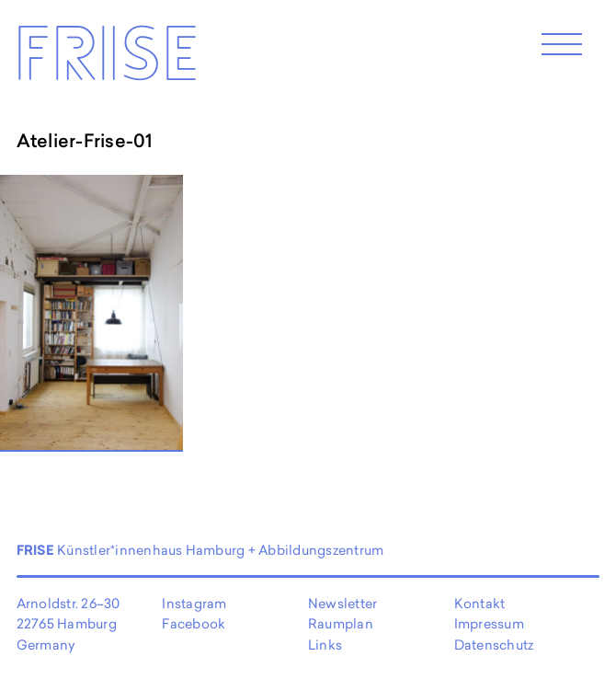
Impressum (489, 623)
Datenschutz (494, 645)
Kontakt (480, 603)
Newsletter (342, 603)
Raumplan (341, 623)
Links (325, 645)
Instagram (194, 603)
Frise (106, 61)
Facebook (194, 623)
